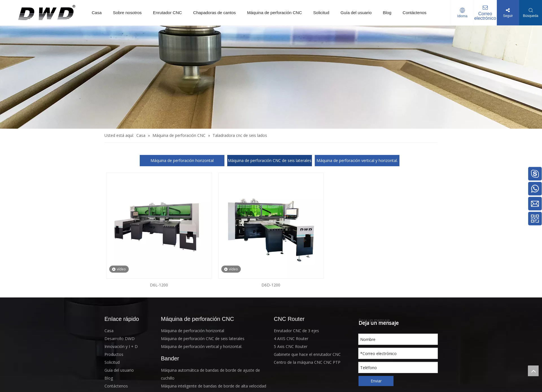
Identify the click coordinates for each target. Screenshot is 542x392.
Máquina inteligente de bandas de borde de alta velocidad (214, 386)
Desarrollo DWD (120, 339)
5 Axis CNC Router (291, 346)
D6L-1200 (159, 285)
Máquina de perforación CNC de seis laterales (270, 160)
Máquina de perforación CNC (274, 13)
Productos (114, 354)
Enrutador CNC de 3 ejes (296, 331)
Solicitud (321, 13)
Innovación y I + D (121, 346)
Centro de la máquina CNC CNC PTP (307, 362)
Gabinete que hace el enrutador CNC (307, 354)
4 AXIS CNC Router (291, 339)
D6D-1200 (271, 285)
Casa (97, 13)
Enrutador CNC (168, 13)
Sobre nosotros (127, 13)
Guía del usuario (356, 13)
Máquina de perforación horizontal (182, 160)
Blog (387, 13)
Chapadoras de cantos (214, 13)
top (533, 371)
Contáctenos (414, 13)
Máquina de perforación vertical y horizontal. (357, 160)
